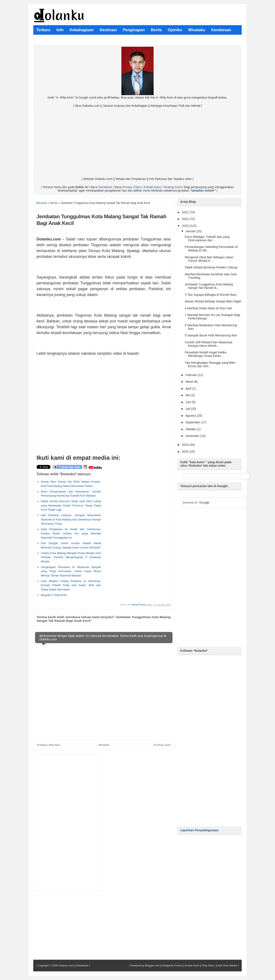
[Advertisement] (137, 142)
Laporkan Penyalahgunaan (199, 830)
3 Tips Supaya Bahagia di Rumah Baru (211, 295)
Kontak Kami (152, 187)
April (189, 389)
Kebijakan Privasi (172, 966)
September (193, 422)
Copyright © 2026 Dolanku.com (56, 966)
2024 (186, 445)
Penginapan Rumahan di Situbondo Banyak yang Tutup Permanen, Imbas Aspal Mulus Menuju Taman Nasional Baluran (71, 571)
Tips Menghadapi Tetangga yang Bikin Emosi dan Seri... (210, 364)
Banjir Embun (139, 605)
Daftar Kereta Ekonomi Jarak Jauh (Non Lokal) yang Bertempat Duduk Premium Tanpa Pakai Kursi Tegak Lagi (71, 505)
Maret (190, 382)
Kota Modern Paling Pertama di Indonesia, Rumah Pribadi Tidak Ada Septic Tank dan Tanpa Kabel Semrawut (71, 585)
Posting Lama (162, 745)
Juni (189, 402)
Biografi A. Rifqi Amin (54, 595)
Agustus (191, 416)
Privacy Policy (132, 187)
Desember (193, 436)
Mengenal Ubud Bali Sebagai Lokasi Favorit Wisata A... (209, 259)
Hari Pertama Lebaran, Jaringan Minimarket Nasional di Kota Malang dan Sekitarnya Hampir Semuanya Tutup (71, 519)
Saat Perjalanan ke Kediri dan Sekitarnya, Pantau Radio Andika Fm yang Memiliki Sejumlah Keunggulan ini (71, 533)
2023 (186, 226)
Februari (191, 375)
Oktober (191, 429)
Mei (188, 395)
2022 (186, 219)
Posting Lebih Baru (49, 745)
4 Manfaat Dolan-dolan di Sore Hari (208, 308)
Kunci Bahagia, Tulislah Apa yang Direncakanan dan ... (207, 238)
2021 (186, 212)
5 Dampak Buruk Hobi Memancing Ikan (211, 335)
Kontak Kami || (193, 966)
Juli (188, 409)
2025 (186, 452)
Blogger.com (152, 966)
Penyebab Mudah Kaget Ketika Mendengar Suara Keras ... (205, 354)
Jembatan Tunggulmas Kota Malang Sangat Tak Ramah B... (209, 286)
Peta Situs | (209, 966)
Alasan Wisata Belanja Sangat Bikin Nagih (213, 301)
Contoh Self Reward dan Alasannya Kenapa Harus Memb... (209, 344)
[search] (209, 503)
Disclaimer (105, 187)
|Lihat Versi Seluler (226, 966)
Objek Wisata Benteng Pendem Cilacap (211, 267)
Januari (191, 231)
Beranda (104, 745)
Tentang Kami (172, 187)
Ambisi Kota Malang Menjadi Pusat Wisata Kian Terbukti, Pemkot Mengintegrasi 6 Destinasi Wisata (71, 557)
